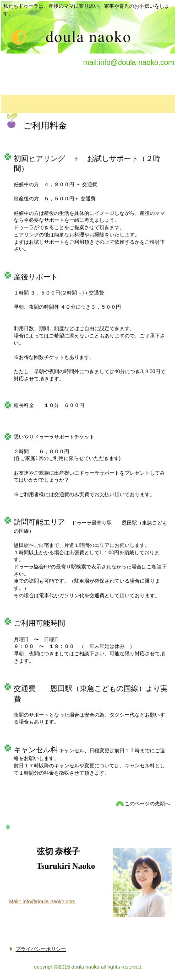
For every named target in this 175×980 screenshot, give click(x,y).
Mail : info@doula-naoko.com (42, 901)
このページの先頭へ (147, 803)
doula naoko (15, 37)
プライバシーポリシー (41, 949)
